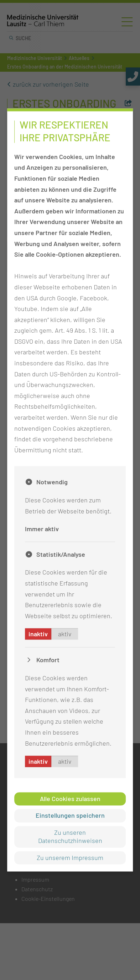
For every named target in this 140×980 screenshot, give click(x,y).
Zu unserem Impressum (70, 857)
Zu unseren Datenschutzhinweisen (70, 836)
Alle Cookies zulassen (70, 799)
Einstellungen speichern (70, 816)
